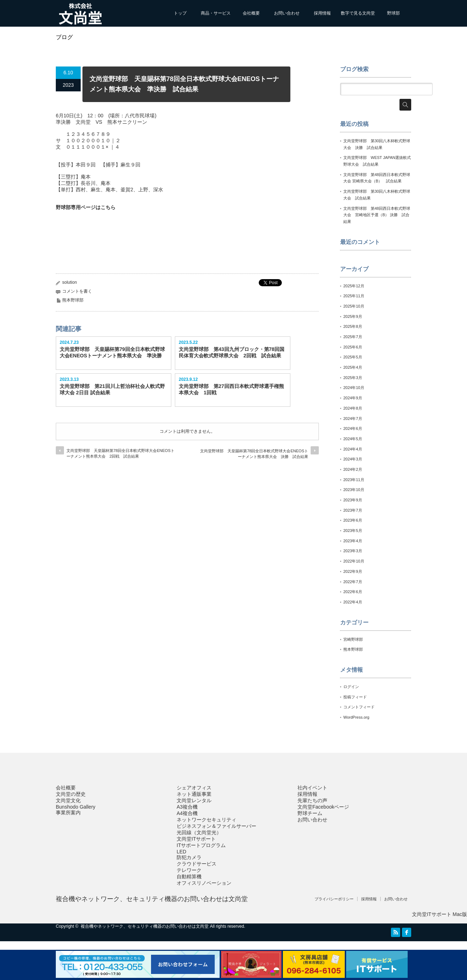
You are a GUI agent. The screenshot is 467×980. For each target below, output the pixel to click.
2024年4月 (353, 449)
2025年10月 (354, 306)
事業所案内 (68, 813)
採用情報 (322, 13)
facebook (407, 932)
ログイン (351, 687)
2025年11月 (354, 296)
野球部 (393, 13)
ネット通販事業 (194, 794)
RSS (396, 932)
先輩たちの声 (312, 800)
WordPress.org (356, 717)
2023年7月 (353, 510)
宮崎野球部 (353, 639)
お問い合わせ (287, 13)
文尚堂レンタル (194, 800)
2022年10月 (354, 561)
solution (69, 282)
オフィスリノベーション (204, 883)
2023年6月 (353, 520)
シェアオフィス (194, 788)
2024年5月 (353, 439)
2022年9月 (353, 571)
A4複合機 (187, 813)
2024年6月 (353, 428)
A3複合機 (187, 807)
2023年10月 (354, 490)
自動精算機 (189, 877)
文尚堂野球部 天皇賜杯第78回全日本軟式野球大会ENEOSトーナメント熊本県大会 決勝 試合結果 (254, 454)
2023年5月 (353, 531)
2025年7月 (353, 337)
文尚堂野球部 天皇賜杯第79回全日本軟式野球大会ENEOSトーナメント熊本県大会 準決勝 (112, 352)
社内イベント (312, 788)
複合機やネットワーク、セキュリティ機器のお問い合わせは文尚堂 (152, 899)
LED (181, 852)
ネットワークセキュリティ (206, 820)
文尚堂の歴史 (71, 794)
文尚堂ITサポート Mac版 (439, 914)
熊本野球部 (73, 300)
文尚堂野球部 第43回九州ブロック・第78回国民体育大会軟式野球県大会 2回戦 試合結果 (232, 352)
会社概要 (251, 13)
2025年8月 (353, 326)
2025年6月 (353, 347)
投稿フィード (355, 697)
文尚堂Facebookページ (323, 807)
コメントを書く (77, 291)
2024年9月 (353, 398)
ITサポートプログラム (201, 845)
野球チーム (310, 813)
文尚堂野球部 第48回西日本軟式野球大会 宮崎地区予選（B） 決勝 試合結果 (377, 215)
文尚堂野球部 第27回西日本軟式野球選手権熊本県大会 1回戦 (231, 389)
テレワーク (189, 870)
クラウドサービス (197, 864)
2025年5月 (353, 357)
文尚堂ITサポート (196, 839)
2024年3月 (353, 459)
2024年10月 (354, 388)
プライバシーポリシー (334, 899)
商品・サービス (216, 13)
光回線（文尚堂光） (199, 832)
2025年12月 (354, 286)
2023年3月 (353, 551)
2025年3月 (353, 378)
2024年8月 (353, 408)
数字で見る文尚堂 (358, 13)
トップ (180, 13)
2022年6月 (353, 592)
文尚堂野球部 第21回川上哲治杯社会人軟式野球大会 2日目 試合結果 (112, 389)
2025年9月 (353, 316)
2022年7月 (353, 582)
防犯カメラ (189, 857)
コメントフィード (359, 707)
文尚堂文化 (68, 800)
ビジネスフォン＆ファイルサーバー (216, 826)
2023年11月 (354, 480)
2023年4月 (353, 541)
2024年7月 (353, 419)
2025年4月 (353, 367)
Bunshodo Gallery (76, 807)
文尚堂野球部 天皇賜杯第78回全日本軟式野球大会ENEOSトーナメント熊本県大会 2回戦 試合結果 (120, 453)
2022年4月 (353, 602)
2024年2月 (353, 469)
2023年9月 (353, 500)
